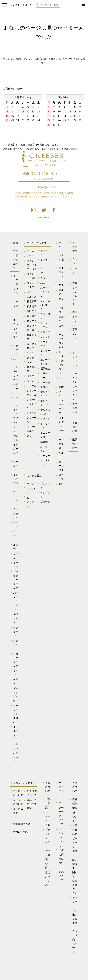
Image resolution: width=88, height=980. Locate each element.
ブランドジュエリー (38, 243)
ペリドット (16, 757)
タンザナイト (16, 675)
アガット (32, 256)
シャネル (32, 386)
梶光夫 (30, 376)
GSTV (30, 381)
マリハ (44, 387)
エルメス (32, 297)
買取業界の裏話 (22, 824)
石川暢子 (32, 306)
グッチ (30, 358)
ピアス (30, 497)
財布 (61, 387)
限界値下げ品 (75, 444)
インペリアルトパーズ (16, 483)
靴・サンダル (61, 466)
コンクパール (16, 427)
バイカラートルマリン (16, 367)
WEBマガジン (21, 832)
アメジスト (16, 536)
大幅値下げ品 (75, 427)
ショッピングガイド (24, 783)
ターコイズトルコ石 (16, 714)
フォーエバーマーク (45, 305)
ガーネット (16, 466)
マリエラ (45, 382)
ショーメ (32, 413)
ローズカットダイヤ (16, 692)
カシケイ (32, 321)
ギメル (30, 353)
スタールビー (16, 645)
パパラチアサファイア (16, 580)
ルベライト (16, 618)
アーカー (32, 251)
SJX (29, 292)
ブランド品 (48, 803)
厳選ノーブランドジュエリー (16, 255)
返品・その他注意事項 (32, 804)
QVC (29, 362)
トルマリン (16, 500)
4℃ (42, 465)
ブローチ (45, 502)
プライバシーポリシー (75, 847)
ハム (43, 283)
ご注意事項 (48, 855)
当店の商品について (61, 859)
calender (44, 116)
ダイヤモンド (16, 280)
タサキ (30, 436)
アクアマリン (16, 350)
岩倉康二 (32, 316)
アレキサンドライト (16, 333)
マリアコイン (75, 378)
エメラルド (16, 293)
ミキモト (45, 419)
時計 (61, 484)
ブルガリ (45, 332)
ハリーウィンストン (45, 292)
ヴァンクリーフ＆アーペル (32, 265)
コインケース (61, 422)
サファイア (16, 306)
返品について (61, 876)
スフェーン (16, 632)
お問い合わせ (75, 830)
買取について (48, 787)
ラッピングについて (61, 837)
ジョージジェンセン (32, 404)
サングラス (61, 444)
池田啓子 (32, 311)
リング (30, 484)
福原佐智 (45, 369)
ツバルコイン (75, 408)
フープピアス (75, 247)
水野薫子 (45, 442)
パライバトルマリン (16, 601)
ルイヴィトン (61, 272)
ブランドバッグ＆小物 (61, 251)
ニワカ (44, 278)
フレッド (45, 337)
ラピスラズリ (16, 513)
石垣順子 (32, 301)
